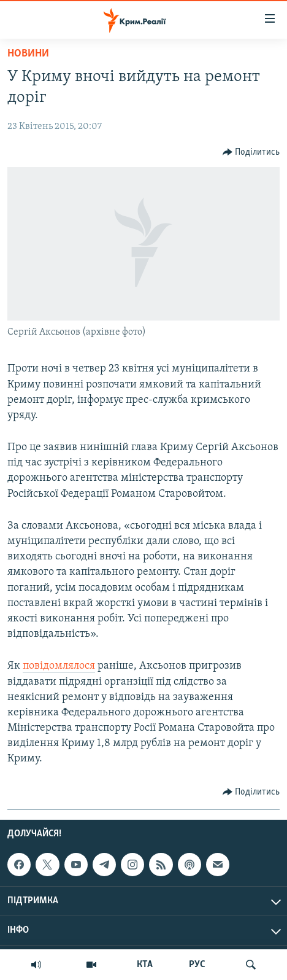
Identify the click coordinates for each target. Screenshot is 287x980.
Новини (28, 54)
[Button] (251, 152)
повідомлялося (59, 666)
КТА (145, 965)
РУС (197, 965)
